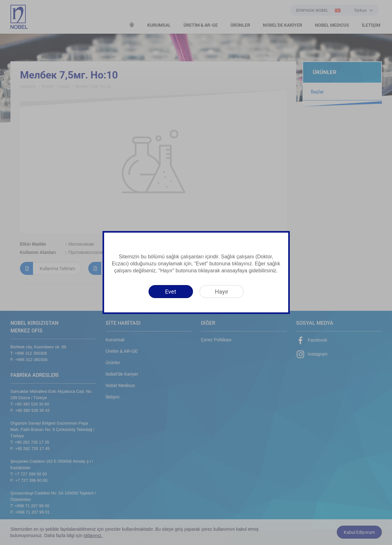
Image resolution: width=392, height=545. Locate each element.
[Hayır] (222, 292)
